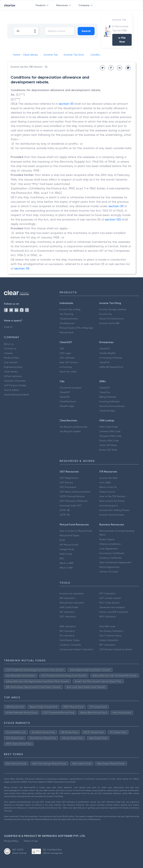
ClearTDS (104, 362)
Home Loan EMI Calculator (114, 612)
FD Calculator (67, 636)
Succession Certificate (112, 553)
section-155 (113, 219)
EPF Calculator (107, 645)
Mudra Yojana (107, 539)
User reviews (11, 362)
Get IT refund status (110, 636)
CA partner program (71, 388)
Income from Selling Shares (114, 510)
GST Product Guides (15, 385)
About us (9, 344)
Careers (8, 353)
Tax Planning (66, 314)
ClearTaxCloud (68, 401)
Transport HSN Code (110, 436)
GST (62, 349)
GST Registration (69, 478)
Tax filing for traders (70, 431)
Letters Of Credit (109, 572)
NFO (62, 558)
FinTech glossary (13, 376)
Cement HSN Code (110, 431)
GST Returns (66, 482)
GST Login (65, 353)
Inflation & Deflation (110, 544)
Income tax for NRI (109, 323)
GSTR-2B (65, 510)
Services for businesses (112, 406)
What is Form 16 (108, 487)
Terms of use (31, 841)
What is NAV (66, 568)
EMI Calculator (67, 598)
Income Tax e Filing (70, 309)
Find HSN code (107, 626)
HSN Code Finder (109, 427)
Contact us (10, 349)
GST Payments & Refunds (74, 501)
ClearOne (105, 392)
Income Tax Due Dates (112, 515)
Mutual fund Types (69, 535)
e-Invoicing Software (111, 358)
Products (43, 5)
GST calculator (68, 616)
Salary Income (107, 492)
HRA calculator (68, 626)
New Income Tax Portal (112, 501)
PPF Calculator (107, 593)
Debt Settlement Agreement (115, 562)
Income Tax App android (113, 309)
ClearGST (105, 349)
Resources (64, 5)
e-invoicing (66, 367)
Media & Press (12, 358)
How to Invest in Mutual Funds (76, 531)
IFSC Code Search (109, 603)
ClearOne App (107, 411)
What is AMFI (67, 563)
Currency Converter (70, 645)
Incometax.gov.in (109, 506)
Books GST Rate (108, 450)
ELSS (62, 540)
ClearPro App (67, 406)
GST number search (110, 598)
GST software (67, 358)
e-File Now (122, 40)
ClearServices (67, 323)
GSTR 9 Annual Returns (72, 496)
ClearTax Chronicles (15, 381)
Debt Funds (66, 554)
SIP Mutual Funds (69, 545)
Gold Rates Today (70, 640)
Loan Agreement (109, 549)
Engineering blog (13, 367)
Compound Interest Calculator (77, 649)
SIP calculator (67, 612)
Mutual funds (67, 332)
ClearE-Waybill (107, 353)
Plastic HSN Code (109, 441)
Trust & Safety (11, 390)
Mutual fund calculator (72, 603)
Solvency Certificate (110, 558)
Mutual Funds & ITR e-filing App (76, 328)
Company (86, 5)
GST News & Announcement (75, 492)
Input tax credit (68, 372)
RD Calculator (67, 631)
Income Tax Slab (108, 478)
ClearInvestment (69, 319)
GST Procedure (68, 487)
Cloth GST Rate (108, 445)
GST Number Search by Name (116, 649)
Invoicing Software (109, 401)
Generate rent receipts (112, 607)
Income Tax (106, 314)
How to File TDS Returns (112, 496)
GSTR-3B (65, 515)
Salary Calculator (109, 640)
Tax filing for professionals (73, 427)
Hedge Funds (67, 549)
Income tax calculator (72, 593)
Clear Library (11, 372)
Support (8, 327)
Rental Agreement (110, 567)
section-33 (66, 104)
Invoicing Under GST (71, 506)
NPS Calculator (108, 616)
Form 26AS (105, 482)
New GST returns (69, 362)
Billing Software (108, 397)
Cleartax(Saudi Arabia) (16, 395)
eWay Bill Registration (111, 367)
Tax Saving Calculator (111, 631)
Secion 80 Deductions (112, 319)
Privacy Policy (11, 841)
